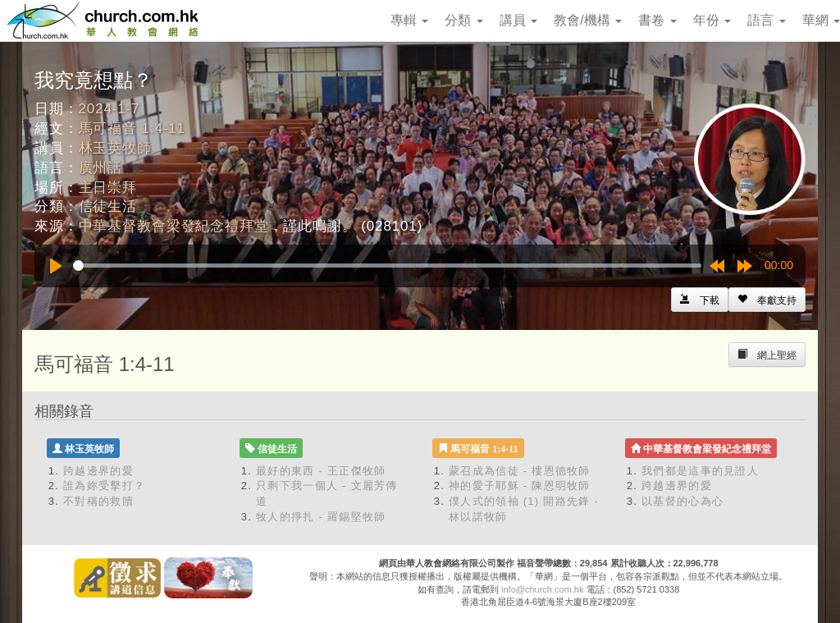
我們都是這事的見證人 (700, 471)
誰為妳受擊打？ (104, 486)
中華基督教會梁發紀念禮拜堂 (174, 226)
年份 (712, 20)
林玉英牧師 (115, 148)
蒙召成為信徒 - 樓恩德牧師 (520, 471)
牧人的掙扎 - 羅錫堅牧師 (321, 517)
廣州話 (101, 168)
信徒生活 (108, 206)
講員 (518, 20)
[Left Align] (767, 300)
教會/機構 (588, 20)
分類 (463, 20)
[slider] (387, 266)
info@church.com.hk (542, 589)
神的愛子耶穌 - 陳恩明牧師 (520, 486)
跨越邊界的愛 (98, 471)
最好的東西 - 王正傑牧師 (321, 471)
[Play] (56, 266)
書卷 (657, 20)
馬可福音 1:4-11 (132, 128)
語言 (766, 20)
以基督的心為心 (682, 501)
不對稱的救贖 (98, 501)
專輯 (409, 20)
